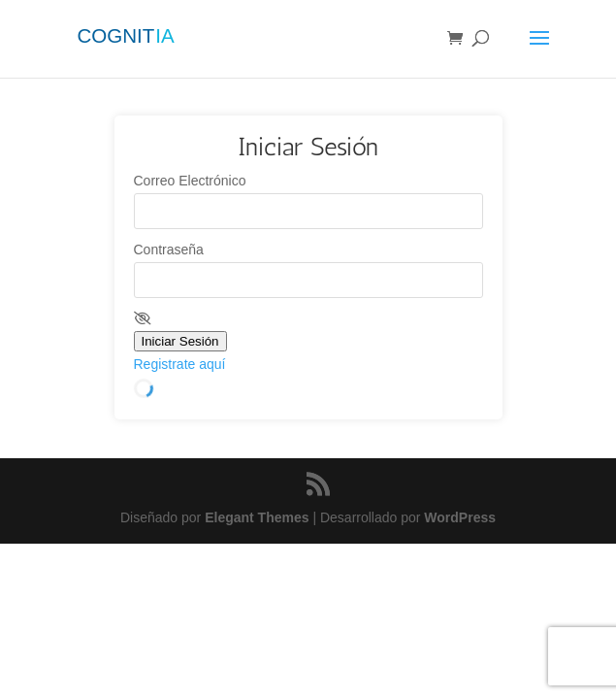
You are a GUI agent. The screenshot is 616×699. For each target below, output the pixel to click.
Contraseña (169, 250)
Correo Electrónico (190, 181)
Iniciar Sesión (180, 341)
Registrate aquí (180, 364)
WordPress (460, 517)
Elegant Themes (257, 517)
